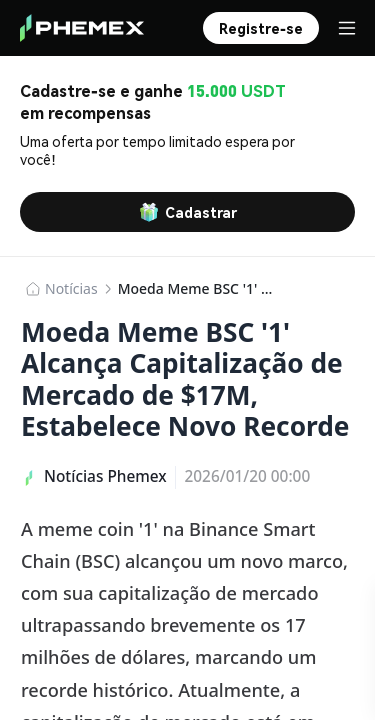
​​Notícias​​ (71, 288)
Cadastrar (188, 212)
